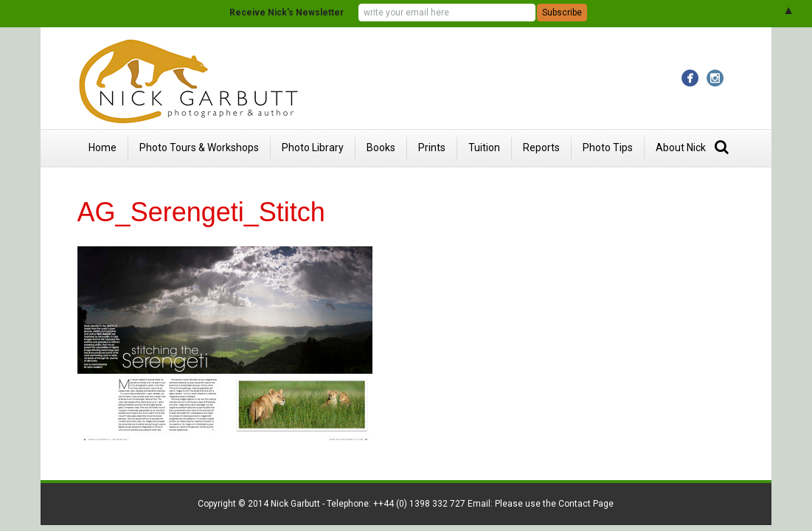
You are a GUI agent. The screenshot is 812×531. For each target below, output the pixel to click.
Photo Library (313, 147)
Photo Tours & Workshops (199, 147)
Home (103, 147)
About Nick (681, 147)
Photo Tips (608, 147)
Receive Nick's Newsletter (287, 13)
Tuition (484, 147)
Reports (541, 147)
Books (381, 147)
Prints (432, 147)
